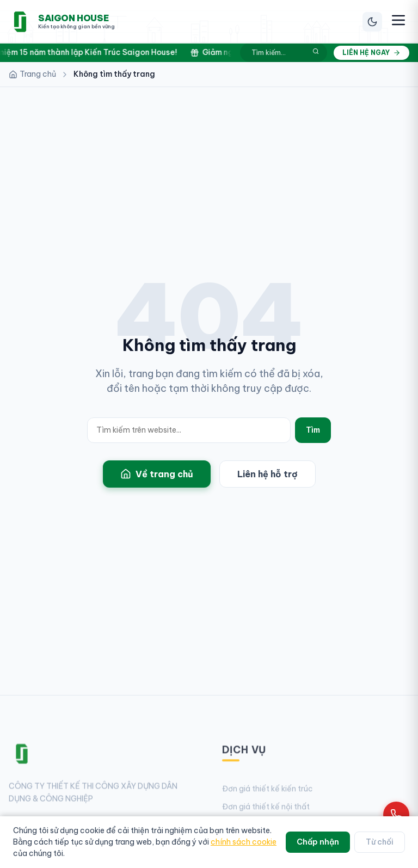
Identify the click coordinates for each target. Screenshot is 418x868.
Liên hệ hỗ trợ (268, 474)
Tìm (313, 430)
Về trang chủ (157, 474)
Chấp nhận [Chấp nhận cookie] (318, 842)
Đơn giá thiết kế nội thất (266, 811)
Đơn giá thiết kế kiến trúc (268, 793)
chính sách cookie (244, 842)
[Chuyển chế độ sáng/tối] (372, 22)
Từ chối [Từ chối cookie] (380, 842)
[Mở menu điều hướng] (398, 22)
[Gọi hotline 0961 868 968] (396, 815)
